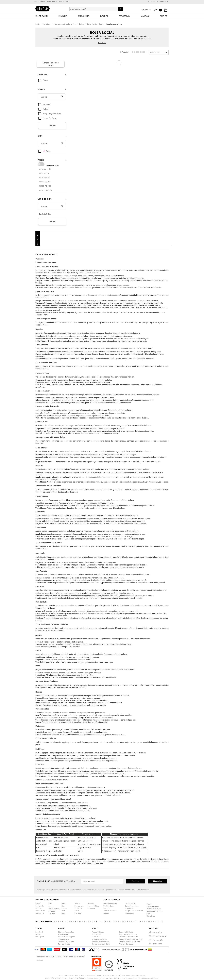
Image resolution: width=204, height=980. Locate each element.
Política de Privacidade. (141, 890)
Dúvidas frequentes (66, 933)
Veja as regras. (76, 890)
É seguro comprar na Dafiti (130, 942)
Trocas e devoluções (66, 937)
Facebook (39, 933)
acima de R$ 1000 (45, 191)
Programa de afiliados (128, 935)
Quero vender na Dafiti (101, 945)
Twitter (38, 935)
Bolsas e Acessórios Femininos (64, 25)
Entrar (145, 10)
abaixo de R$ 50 (45, 170)
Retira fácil (157, 944)
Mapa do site (63, 940)
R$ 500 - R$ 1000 (45, 187)
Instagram (40, 937)
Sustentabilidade (126, 933)
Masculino (157, 882)
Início (38, 25)
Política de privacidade (128, 937)
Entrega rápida (159, 937)
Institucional (97, 937)
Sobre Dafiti (97, 935)
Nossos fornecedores (101, 942)
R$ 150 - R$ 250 (44, 178)
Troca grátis (158, 941)
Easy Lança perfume (114, 25)
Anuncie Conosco (126, 945)
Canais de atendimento (158, 2)
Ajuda (149, 905)
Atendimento (63, 935)
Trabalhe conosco (99, 940)
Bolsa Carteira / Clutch (95, 25)
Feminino (46, 25)
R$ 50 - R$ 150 (44, 174)
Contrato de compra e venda (131, 940)
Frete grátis (157, 933)
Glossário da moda (66, 942)
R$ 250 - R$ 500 (44, 183)
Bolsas (82, 25)
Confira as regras (138, 976)
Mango (51, 907)
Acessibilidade (98, 933)
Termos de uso (64, 945)
